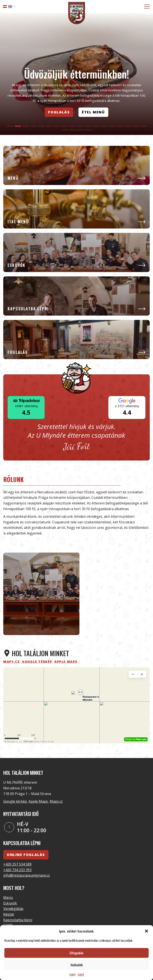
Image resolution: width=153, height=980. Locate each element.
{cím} (72, 974)
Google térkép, (15, 801)
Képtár (9, 914)
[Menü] (147, 7)
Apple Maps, (39, 801)
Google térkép (37, 661)
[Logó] (77, 14)
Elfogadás (77, 953)
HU (8, 7)
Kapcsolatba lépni (18, 920)
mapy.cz (12, 661)
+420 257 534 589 (17, 864)
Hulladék (77, 965)
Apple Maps (66, 661)
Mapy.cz (56, 801)
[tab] (10, 126)
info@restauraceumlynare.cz (27, 875)
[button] (146, 931)
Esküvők (10, 903)
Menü (8, 898)
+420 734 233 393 (17, 870)
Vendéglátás (13, 909)
